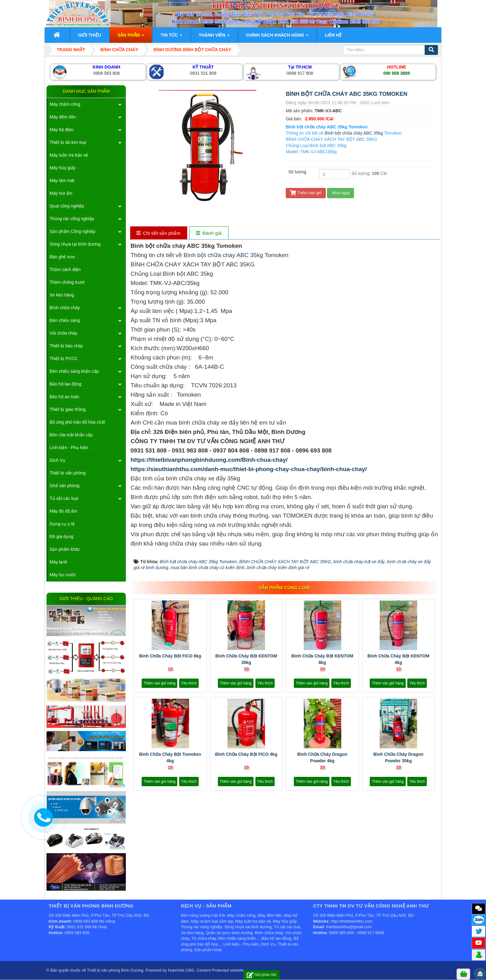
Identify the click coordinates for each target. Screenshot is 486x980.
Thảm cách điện (65, 269)
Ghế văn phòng (64, 486)
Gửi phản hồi (261, 975)
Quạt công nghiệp (67, 206)
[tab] (159, 233)
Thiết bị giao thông (68, 409)
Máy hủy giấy (63, 168)
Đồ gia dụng (62, 537)
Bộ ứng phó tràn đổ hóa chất (77, 422)
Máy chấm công (65, 104)
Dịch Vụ (57, 460)
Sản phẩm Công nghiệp (73, 231)
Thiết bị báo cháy (66, 346)
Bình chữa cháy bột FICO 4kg (246, 754)
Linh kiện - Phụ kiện (69, 448)
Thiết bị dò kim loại (68, 142)
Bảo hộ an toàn (64, 397)
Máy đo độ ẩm (63, 511)
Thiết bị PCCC (64, 359)
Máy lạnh (58, 562)
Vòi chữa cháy (63, 333)
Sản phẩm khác (65, 549)
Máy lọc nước (63, 575)
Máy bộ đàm (62, 130)
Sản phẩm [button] (131, 37)
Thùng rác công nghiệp (72, 219)
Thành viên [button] (214, 37)
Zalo (479, 919)
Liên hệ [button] (333, 35)
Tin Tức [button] (171, 37)
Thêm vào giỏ (306, 193)
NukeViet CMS (181, 970)
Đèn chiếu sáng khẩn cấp (74, 371)
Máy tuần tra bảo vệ (69, 155)
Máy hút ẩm (61, 193)
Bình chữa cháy (65, 308)
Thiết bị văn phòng (68, 473)
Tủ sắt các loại (64, 498)
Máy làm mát (62, 180)
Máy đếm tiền (63, 117)
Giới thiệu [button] (90, 35)
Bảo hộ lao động (66, 384)
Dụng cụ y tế (62, 524)
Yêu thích (189, 683)
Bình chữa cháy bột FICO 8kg (170, 656)
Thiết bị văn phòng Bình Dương (115, 970)
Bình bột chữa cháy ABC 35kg (354, 133)
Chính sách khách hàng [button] (277, 37)
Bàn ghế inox (62, 257)
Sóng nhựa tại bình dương (75, 244)
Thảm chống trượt (67, 282)
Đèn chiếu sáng (65, 320)
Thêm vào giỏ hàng (159, 683)
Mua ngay (340, 193)
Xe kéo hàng (62, 295)
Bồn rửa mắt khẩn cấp (71, 435)
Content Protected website (220, 970)
